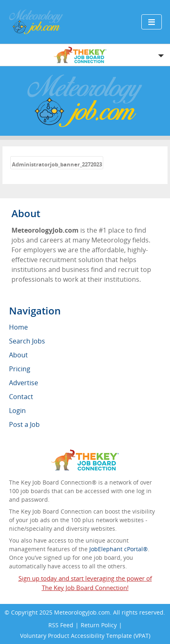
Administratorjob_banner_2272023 (57, 164)
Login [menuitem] (17, 411)
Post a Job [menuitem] (24, 424)
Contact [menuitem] (21, 397)
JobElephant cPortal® (119, 549)
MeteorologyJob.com (82, 612)
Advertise (24, 383)
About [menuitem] (18, 355)
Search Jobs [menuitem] (27, 341)
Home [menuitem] (18, 327)
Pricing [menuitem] (20, 369)
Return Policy (99, 625)
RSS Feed (61, 625)
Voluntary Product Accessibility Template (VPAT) (85, 636)
